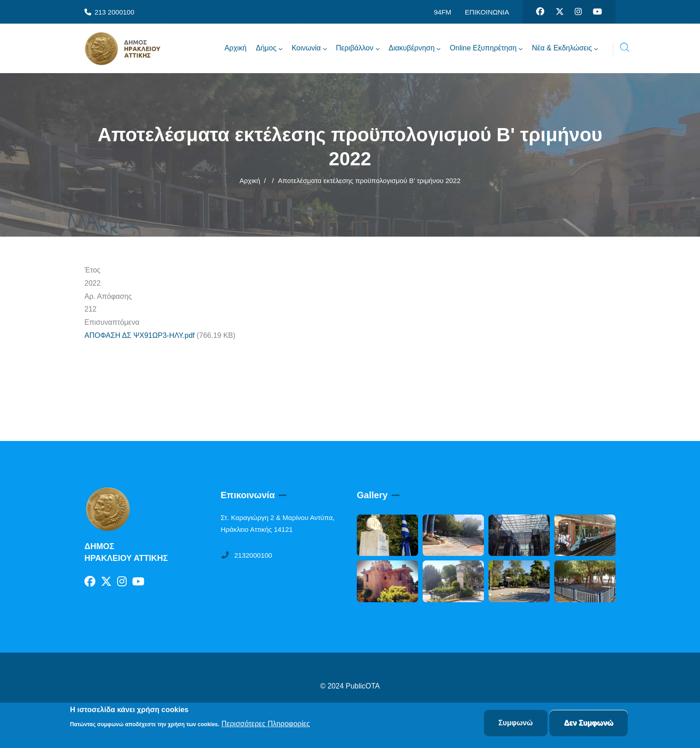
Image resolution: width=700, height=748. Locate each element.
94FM (443, 12)
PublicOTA (363, 686)
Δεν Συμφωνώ (589, 723)
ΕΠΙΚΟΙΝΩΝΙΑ (487, 12)
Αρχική (250, 181)
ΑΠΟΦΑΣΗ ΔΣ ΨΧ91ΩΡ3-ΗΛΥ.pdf (140, 335)
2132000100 (246, 555)
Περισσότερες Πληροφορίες (266, 724)
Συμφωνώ (516, 723)
